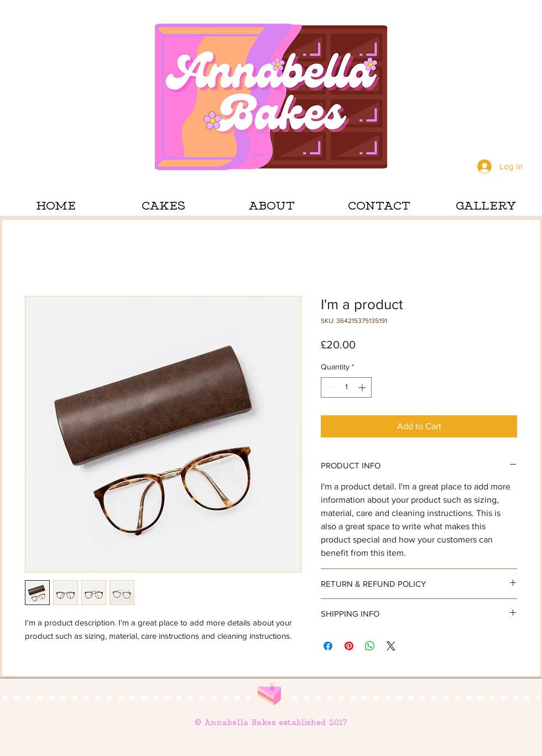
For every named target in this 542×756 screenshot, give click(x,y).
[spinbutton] (346, 387)
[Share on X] (391, 646)
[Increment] (363, 387)
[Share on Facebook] (328, 646)
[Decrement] (329, 387)
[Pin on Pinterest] (349, 646)
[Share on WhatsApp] (370, 646)
